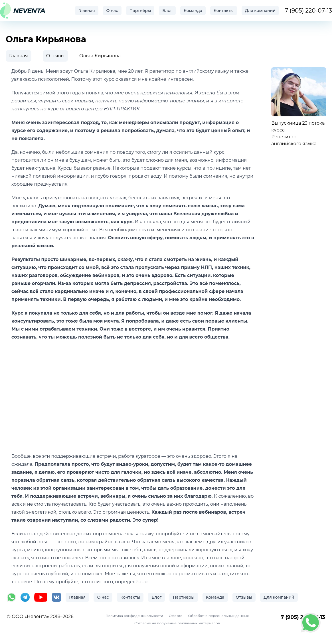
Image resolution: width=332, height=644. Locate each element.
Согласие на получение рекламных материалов (177, 623)
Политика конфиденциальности (134, 616)
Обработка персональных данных (218, 616)
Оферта (176, 616)
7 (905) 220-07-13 (308, 11)
